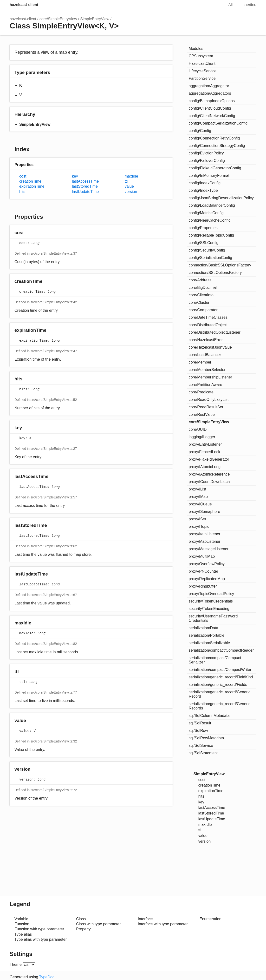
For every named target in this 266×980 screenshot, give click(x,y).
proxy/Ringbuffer (203, 586)
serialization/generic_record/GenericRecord (220, 694)
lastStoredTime (85, 186)
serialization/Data (204, 628)
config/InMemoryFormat (209, 175)
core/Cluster (199, 302)
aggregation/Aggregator (209, 86)
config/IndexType (203, 190)
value (129, 186)
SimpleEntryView (95, 19)
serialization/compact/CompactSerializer (215, 660)
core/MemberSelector (207, 370)
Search (216, 5)
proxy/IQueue (200, 504)
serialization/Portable (207, 635)
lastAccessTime (85, 181)
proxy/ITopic (199, 526)
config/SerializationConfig (211, 258)
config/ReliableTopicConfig (211, 235)
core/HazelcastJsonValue (210, 347)
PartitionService (202, 78)
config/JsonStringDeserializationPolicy (221, 198)
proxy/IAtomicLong (205, 467)
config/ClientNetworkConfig (212, 116)
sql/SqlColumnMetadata (209, 716)
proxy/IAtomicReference (209, 474)
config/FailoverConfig (207, 161)
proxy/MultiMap (202, 556)
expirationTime (32, 186)
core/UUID (198, 429)
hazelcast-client (24, 5)
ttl (126, 181)
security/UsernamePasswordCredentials (213, 618)
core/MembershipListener (211, 377)
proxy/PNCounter (204, 571)
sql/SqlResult (200, 723)
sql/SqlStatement (203, 753)
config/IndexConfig (205, 183)
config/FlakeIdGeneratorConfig (215, 168)
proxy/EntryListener (205, 444)
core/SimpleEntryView (58, 19)
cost (23, 176)
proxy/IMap (198, 497)
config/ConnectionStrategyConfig (217, 146)
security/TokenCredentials (211, 601)
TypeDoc (47, 974)
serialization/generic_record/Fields (218, 685)
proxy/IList (198, 489)
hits (22, 192)
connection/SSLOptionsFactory (215, 273)
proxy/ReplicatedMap (207, 579)
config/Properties (203, 228)
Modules (196, 49)
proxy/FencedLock (204, 452)
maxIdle (131, 176)
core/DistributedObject (208, 325)
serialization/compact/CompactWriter (220, 670)
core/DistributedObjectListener (215, 332)
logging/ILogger (202, 437)
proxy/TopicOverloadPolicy (211, 594)
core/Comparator (203, 310)
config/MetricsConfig (206, 213)
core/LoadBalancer (205, 355)
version (131, 192)
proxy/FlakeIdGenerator (209, 459)
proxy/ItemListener (205, 534)
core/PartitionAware (205, 385)
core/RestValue (202, 414)
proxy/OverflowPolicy (207, 564)
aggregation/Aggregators (210, 93)
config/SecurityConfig (207, 250)
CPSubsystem (201, 56)
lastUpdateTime (85, 192)
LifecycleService (203, 71)
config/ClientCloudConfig (210, 108)
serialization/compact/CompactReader (221, 650)
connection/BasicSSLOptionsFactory (220, 265)
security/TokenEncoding (209, 609)
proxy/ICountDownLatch (209, 482)
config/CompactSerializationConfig (218, 123)
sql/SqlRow (198, 731)
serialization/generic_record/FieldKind (221, 677)
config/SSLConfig (204, 243)
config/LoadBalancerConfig (212, 205)
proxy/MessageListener (209, 549)
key (75, 176)
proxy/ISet (197, 519)
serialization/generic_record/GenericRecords (220, 706)
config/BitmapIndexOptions (212, 101)
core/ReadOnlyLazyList (209, 400)
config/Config (200, 131)
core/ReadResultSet (206, 407)
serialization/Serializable (209, 643)
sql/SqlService (201, 745)
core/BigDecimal (203, 288)
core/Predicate (201, 392)
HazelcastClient (202, 63)
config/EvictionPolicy (206, 153)
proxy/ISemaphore (204, 512)
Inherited (249, 5)
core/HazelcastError (206, 340)
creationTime (30, 181)
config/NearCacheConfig (210, 220)
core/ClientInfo (201, 295)
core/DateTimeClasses (208, 317)
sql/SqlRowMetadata (206, 738)
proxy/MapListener (205, 541)
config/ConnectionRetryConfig (214, 138)
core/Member (200, 362)
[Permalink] (28, 233)
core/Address (200, 280)
